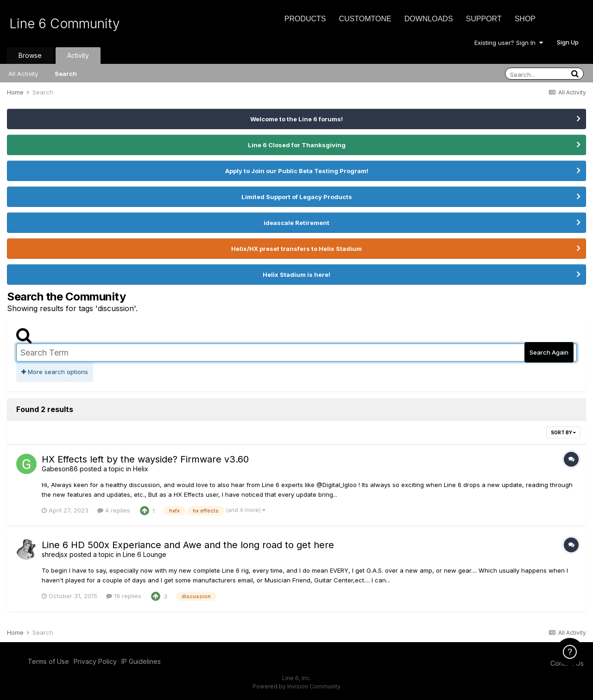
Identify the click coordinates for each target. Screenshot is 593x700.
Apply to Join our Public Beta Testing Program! (297, 171)
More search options (55, 372)
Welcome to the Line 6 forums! (296, 119)
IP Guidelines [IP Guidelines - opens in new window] (141, 661)
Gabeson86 (60, 469)
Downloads (429, 19)
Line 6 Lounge (145, 554)
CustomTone (365, 19)
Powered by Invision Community (296, 686)
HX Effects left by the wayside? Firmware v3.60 (145, 459)
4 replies (114, 510)
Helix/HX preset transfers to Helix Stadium (296, 249)
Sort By (563, 432)
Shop (525, 19)
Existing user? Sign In (509, 43)
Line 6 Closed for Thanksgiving (297, 145)
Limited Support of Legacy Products (297, 197)
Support (484, 19)
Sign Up (568, 42)
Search (66, 74)
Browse (30, 55)
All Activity (23, 74)
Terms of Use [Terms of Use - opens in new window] (48, 661)
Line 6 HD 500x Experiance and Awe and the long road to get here (188, 545)
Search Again (549, 352)
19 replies (124, 596)
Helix (141, 469)
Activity (78, 55)
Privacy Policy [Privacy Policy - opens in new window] (95, 661)
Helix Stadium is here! (296, 275)
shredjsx (55, 554)
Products (305, 19)
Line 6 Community (65, 24)
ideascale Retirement (296, 223)
